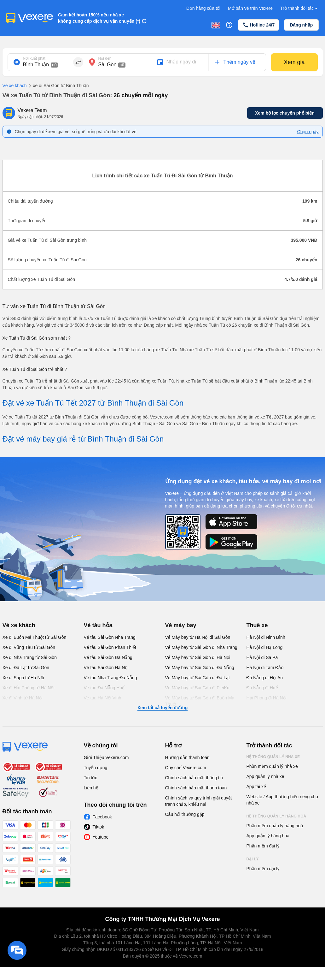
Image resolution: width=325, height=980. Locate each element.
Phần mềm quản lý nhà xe (272, 766)
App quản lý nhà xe (265, 776)
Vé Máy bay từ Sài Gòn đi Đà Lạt (197, 678)
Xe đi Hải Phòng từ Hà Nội (29, 688)
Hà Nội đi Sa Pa (262, 657)
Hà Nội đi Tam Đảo (265, 668)
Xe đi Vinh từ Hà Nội (23, 698)
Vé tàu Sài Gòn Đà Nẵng (108, 657)
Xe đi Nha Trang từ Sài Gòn (30, 657)
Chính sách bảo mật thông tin (194, 778)
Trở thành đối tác (299, 8)
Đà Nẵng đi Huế (262, 688)
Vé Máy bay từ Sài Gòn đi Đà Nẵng (200, 668)
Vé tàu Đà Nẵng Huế (104, 688)
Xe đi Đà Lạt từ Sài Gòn (26, 668)
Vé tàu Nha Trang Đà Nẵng (110, 678)
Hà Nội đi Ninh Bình (266, 637)
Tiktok (99, 827)
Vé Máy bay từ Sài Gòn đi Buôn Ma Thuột (200, 701)
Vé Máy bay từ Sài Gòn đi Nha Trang (201, 647)
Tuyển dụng (96, 768)
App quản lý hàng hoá (268, 836)
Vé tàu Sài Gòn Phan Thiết (110, 647)
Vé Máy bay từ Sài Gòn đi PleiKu (197, 688)
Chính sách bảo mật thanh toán (196, 788)
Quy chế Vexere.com (186, 768)
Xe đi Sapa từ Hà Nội (23, 678)
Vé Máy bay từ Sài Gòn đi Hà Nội (198, 657)
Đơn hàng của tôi (203, 8)
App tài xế (256, 787)
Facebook (102, 817)
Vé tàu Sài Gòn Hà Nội (106, 668)
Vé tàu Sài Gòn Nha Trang (110, 637)
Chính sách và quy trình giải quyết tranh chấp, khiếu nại (199, 801)
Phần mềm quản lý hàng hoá (275, 826)
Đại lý (253, 859)
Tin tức (91, 778)
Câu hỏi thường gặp (185, 814)
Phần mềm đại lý (263, 846)
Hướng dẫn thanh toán (187, 757)
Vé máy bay (181, 625)
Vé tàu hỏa (98, 625)
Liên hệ (91, 788)
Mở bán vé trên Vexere (250, 8)
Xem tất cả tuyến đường (162, 708)
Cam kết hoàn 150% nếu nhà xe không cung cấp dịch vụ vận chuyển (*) (99, 18)
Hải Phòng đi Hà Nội (267, 698)
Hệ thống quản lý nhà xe (273, 757)
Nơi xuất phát (34, 58)
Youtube (101, 837)
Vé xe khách (15, 86)
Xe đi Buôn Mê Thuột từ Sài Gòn (35, 637)
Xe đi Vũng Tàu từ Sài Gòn (29, 647)
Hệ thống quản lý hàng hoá (276, 816)
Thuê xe (257, 625)
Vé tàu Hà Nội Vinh (103, 698)
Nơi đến (105, 58)
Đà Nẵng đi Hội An (265, 678)
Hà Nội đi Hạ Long (265, 647)
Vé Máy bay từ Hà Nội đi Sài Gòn (198, 637)
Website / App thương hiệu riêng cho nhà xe (282, 800)
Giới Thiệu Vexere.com (106, 757)
